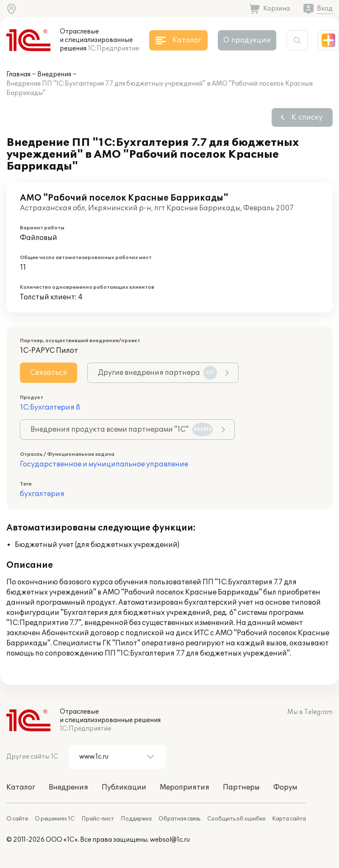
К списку (307, 117)
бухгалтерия (42, 494)
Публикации (124, 787)
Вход (325, 9)
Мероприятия (185, 787)
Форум (285, 787)
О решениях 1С (55, 819)
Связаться (49, 373)
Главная (18, 74)
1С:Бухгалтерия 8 (50, 407)
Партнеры (241, 787)
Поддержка (136, 819)
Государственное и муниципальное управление (104, 464)
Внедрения (54, 74)
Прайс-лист (98, 819)
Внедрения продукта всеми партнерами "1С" (122, 430)
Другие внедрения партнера (157, 373)
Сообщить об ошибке (236, 819)
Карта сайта (289, 819)
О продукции (247, 40)
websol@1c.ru (170, 840)
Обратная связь (179, 819)
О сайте (17, 819)
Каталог (21, 787)
